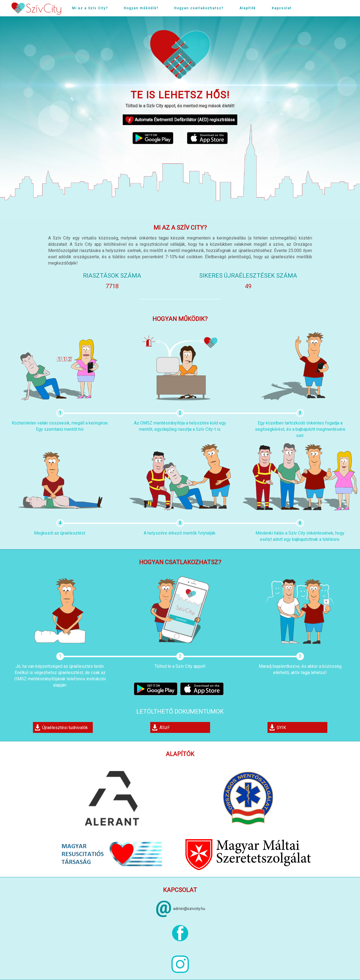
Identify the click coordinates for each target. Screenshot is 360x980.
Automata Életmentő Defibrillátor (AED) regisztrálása (180, 120)
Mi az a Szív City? (90, 8)
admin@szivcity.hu (189, 909)
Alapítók (248, 8)
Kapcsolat (282, 8)
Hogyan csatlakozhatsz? (199, 8)
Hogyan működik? (141, 8)
